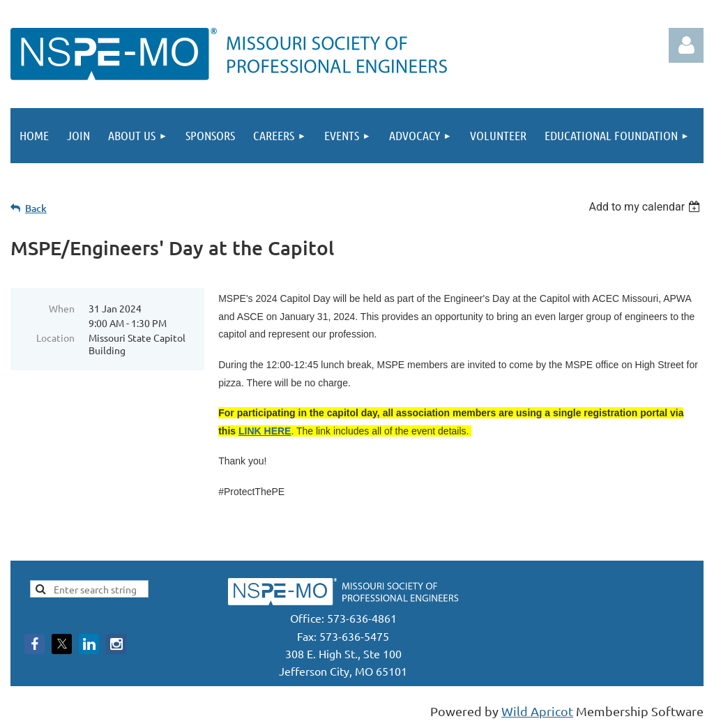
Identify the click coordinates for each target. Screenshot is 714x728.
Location (55, 338)
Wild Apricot (537, 711)
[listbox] (646, 207)
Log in (686, 45)
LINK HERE (265, 431)
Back (36, 208)
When (62, 308)
